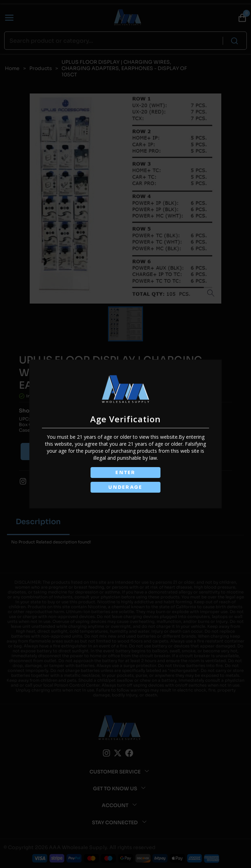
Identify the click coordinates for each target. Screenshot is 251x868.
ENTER (125, 473)
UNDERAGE (125, 487)
